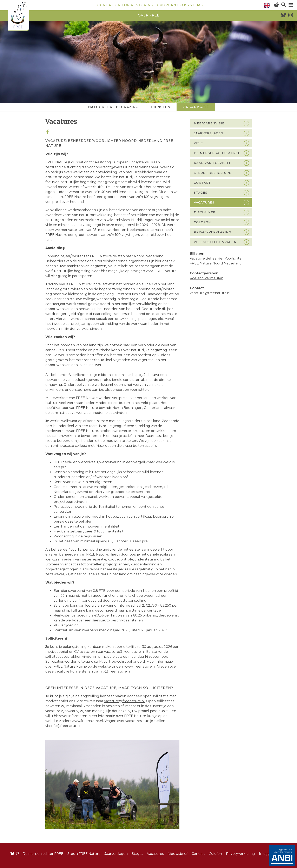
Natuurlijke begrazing (113, 107)
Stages (201, 193)
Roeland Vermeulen (207, 278)
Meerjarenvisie (209, 123)
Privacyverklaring (213, 232)
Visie (198, 143)
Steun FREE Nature (213, 173)
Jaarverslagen (209, 133)
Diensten (161, 107)
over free (149, 15)
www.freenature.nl (87, 721)
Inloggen (267, 854)
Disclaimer (205, 212)
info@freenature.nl (67, 726)
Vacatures (204, 202)
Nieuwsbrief (178, 854)
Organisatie (196, 107)
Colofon (202, 222)
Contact (202, 183)
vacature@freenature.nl (124, 701)
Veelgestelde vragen (215, 242)
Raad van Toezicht (212, 163)
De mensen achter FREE (217, 153)
